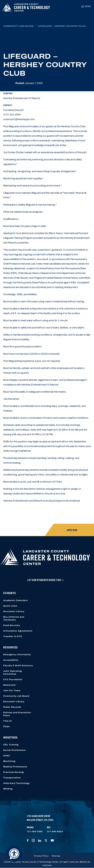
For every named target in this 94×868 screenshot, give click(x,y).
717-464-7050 (35, 832)
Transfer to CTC (13, 636)
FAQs (6, 726)
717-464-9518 (55, 832)
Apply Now (72, 530)
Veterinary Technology (16, 783)
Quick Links (10, 606)
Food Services (12, 625)
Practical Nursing (13, 772)
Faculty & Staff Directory (18, 666)
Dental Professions (14, 750)
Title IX (8, 721)
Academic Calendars (16, 600)
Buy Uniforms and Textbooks (14, 618)
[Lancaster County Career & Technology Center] (26, 8)
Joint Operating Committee (13, 673)
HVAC (7, 756)
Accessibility (11, 660)
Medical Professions (15, 767)
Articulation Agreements (18, 631)
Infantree (47, 865)
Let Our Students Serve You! (45, 580)
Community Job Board (18, 26)
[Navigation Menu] (86, 6)
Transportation (12, 778)
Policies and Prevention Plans (17, 714)
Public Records (12, 707)
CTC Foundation (13, 679)
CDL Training (11, 745)
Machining (9, 761)
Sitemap (56, 856)
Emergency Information (17, 655)
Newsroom (9, 685)
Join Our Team (12, 691)
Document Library (14, 611)
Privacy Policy (41, 856)
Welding (8, 789)
